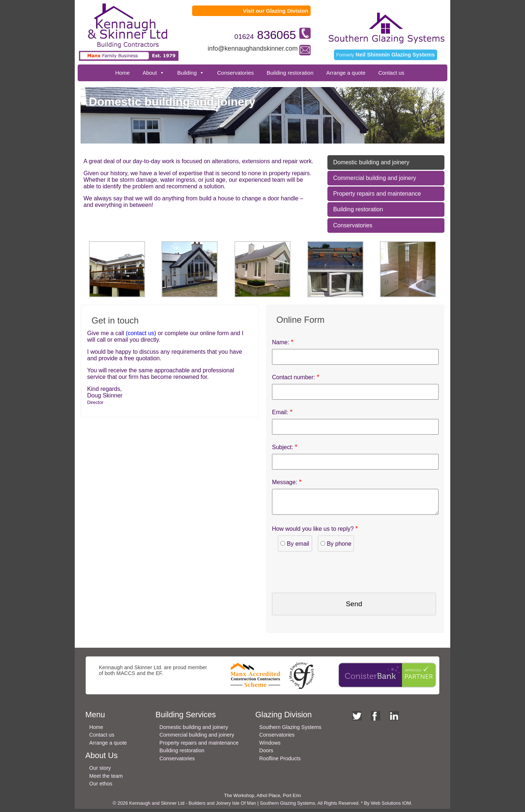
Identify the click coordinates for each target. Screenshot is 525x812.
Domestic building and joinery (371, 162)
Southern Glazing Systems (290, 730)
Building (187, 73)
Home (122, 73)
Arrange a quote (346, 73)
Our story (100, 771)
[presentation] (327, 574)
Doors (266, 754)
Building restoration (290, 73)
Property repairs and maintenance (377, 194)
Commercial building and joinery (375, 178)
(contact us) (140, 333)
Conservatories (235, 73)
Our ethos (101, 787)
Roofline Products (280, 762)
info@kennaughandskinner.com (253, 48)
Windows (270, 746)
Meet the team (106, 779)
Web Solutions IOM (391, 806)
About (150, 73)
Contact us (391, 73)
